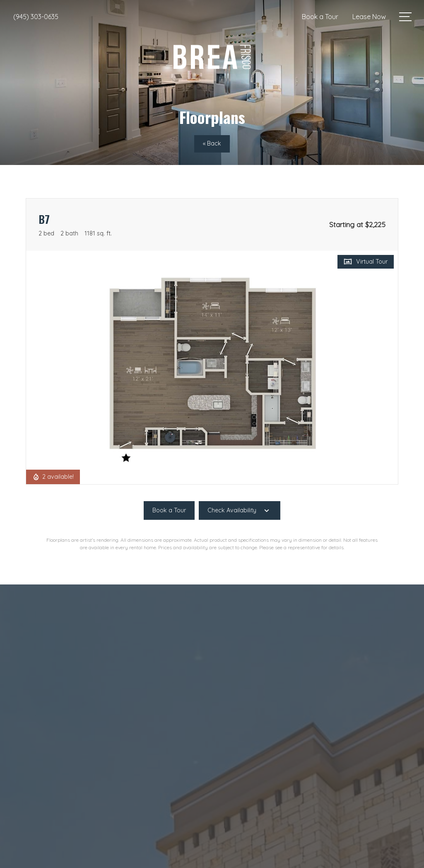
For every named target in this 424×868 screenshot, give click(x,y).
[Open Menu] (405, 17)
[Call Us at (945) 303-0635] (36, 17)
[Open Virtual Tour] (366, 262)
